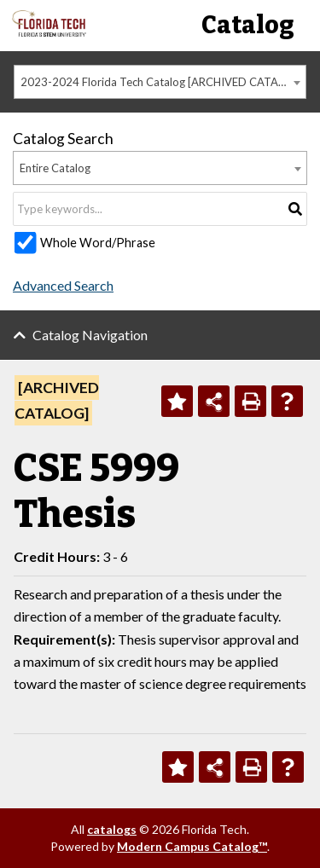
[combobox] (160, 82)
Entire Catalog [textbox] (55, 168)
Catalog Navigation (90, 335)
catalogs (112, 829)
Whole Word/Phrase (98, 243)
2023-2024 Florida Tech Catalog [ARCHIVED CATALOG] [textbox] (162, 82)
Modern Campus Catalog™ (192, 846)
